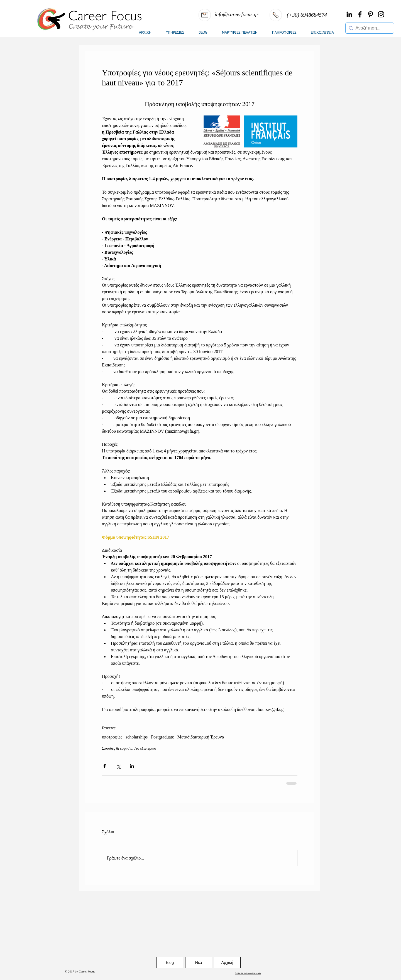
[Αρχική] (227, 963)
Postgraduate (162, 737)
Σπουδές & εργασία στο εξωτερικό (129, 748)
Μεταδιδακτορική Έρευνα (201, 737)
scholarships (137, 737)
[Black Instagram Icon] (381, 14)
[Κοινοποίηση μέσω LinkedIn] (132, 766)
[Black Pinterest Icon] (371, 14)
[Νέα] (199, 963)
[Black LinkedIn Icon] (349, 14)
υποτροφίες (112, 737)
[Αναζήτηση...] (369, 28)
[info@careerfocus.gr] (237, 14)
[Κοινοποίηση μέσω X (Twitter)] (118, 766)
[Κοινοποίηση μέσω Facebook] (105, 766)
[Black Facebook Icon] (360, 14)
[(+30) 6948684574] (307, 15)
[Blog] (170, 963)
